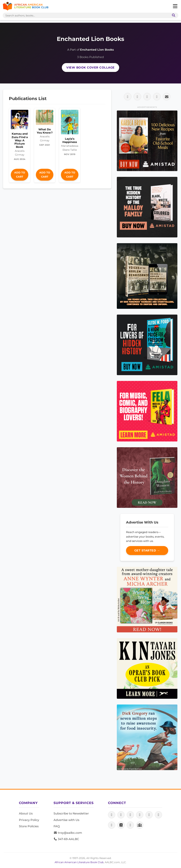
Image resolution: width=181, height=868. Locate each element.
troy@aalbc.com (68, 833)
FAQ (57, 826)
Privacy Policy (29, 820)
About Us (26, 813)
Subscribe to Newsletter (71, 813)
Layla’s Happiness (70, 140)
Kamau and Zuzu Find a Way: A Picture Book (20, 140)
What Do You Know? (45, 131)
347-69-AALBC (66, 839)
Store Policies (29, 826)
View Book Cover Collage (90, 68)
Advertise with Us (66, 820)
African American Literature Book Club (79, 862)
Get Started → (147, 550)
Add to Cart (20, 175)
